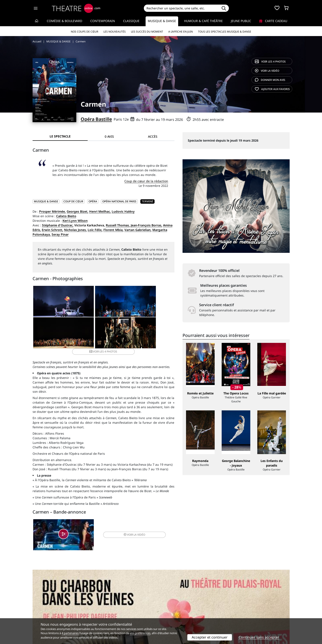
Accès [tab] (153, 136)
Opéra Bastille (96, 119)
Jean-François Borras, (146, 225)
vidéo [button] (127, 533)
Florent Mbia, (113, 230)
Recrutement (42, 608)
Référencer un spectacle (182, 603)
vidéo (267, 71)
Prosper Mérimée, (52, 211)
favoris (272, 89)
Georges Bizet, (77, 211)
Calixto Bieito (66, 216)
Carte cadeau (273, 21)
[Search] (181, 8)
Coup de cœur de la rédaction (146, 181)
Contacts (39, 617)
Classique (131, 21)
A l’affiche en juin (181, 32)
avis (270, 80)
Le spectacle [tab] (60, 136)
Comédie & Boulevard (64, 21)
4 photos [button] (127, 335)
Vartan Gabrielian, (138, 230)
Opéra (93, 201)
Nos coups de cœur (84, 32)
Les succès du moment (147, 32)
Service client (108, 603)
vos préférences (140, 633)
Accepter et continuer (210, 637)
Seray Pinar (60, 234)
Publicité (170, 608)
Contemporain (103, 21)
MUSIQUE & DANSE (46, 201)
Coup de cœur (73, 201)
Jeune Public (241, 21)
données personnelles (125, 612)
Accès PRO (171, 612)
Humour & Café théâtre (203, 21)
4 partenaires (70, 633)
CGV (101, 612)
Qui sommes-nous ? (47, 603)
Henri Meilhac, (100, 211)
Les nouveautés (115, 32)
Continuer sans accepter (259, 637)
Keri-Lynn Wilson (75, 221)
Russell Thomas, (118, 225)
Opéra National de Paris (119, 201)
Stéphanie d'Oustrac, (58, 225)
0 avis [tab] (109, 136)
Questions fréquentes (114, 608)
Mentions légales (45, 612)
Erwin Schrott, (52, 230)
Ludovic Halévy (123, 211)
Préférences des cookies (116, 617)
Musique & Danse (162, 21)
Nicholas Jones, (75, 230)
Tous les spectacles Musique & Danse (225, 32)
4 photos (270, 62)
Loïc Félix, (95, 230)
